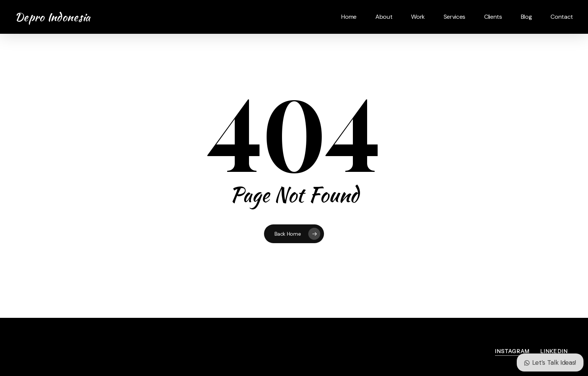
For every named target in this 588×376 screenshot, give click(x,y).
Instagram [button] (512, 351)
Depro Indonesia (53, 17)
